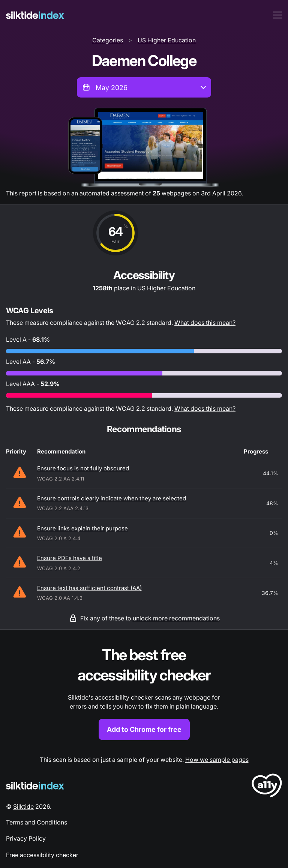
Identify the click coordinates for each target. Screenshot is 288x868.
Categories (108, 40)
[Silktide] (35, 15)
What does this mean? (205, 323)
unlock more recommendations (176, 618)
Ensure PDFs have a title (70, 558)
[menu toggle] (277, 15)
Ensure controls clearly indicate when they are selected (112, 498)
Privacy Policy (26, 838)
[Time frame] (144, 87)
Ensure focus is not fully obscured (83, 468)
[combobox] (144, 87)
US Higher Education (167, 40)
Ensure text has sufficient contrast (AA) (89, 588)
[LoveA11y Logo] (267, 787)
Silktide (23, 806)
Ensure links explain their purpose (82, 528)
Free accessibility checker (42, 855)
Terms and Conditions (37, 822)
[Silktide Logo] (35, 786)
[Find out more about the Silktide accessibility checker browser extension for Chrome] (144, 693)
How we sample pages (217, 760)
